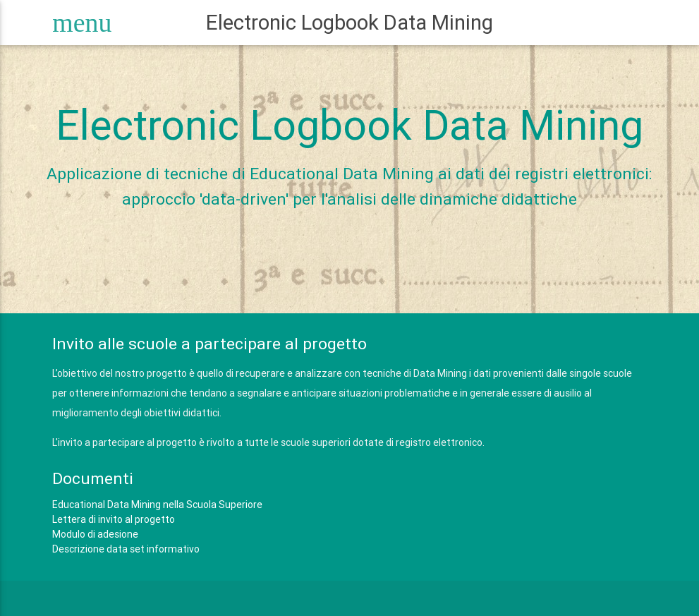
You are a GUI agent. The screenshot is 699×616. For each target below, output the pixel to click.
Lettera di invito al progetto (114, 519)
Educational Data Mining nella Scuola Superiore (157, 505)
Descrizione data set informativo (126, 549)
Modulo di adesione (95, 534)
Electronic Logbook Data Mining (349, 23)
